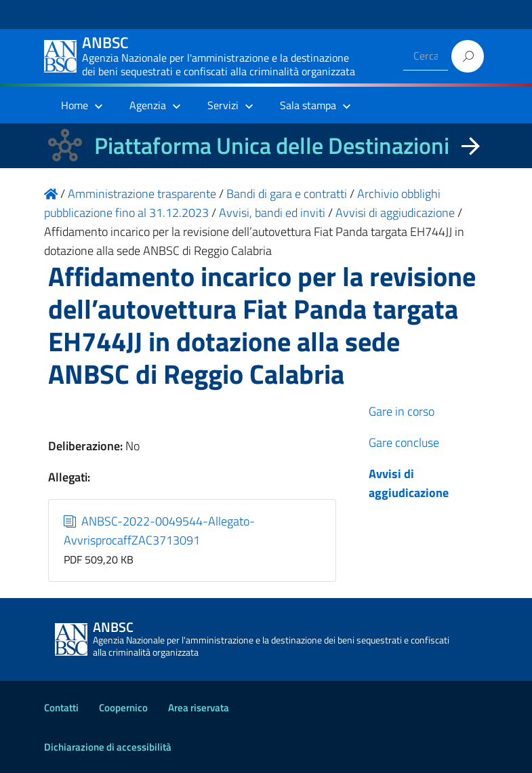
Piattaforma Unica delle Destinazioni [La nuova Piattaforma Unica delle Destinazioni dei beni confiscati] (272, 145)
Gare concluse (404, 442)
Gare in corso (402, 411)
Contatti (61, 708)
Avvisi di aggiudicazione (409, 483)
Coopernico (123, 708)
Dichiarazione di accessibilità (108, 747)
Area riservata (199, 708)
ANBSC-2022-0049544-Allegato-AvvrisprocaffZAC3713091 (159, 531)
